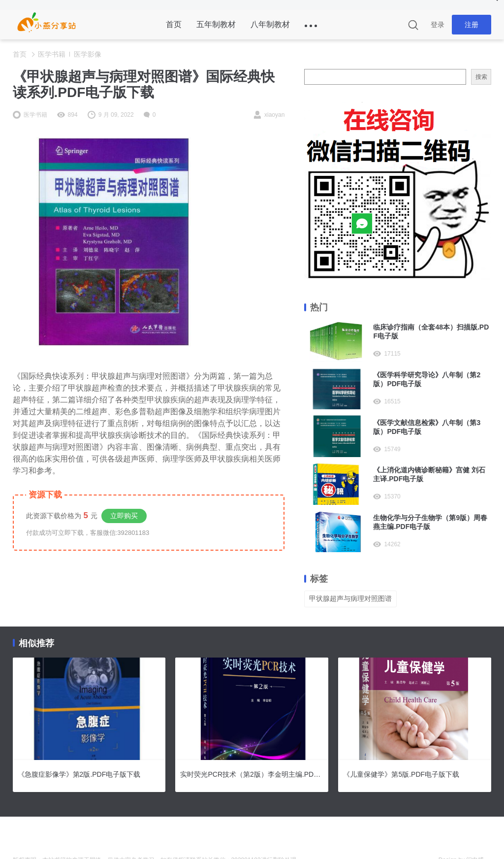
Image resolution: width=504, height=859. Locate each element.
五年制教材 (216, 24)
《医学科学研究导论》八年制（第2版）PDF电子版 (427, 379)
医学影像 (88, 54)
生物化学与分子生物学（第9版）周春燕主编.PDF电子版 (430, 522)
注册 (472, 25)
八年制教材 (270, 24)
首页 (174, 24)
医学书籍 (52, 54)
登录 (438, 25)
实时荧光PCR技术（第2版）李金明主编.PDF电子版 (252, 774)
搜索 (481, 77)
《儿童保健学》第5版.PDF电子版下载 (401, 774)
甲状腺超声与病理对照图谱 (350, 598)
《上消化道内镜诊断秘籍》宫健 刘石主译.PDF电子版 (429, 474)
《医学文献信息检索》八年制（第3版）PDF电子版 (427, 427)
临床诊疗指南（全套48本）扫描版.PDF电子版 (431, 331)
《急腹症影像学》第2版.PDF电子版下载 (79, 774)
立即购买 (124, 516)
